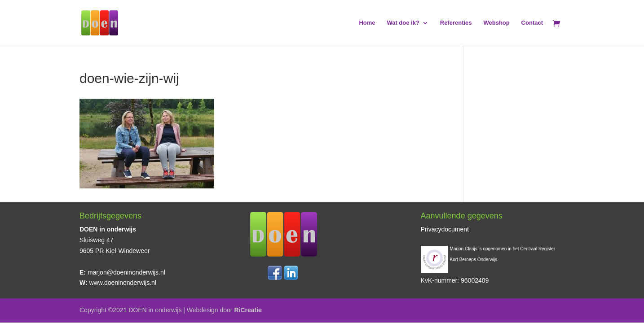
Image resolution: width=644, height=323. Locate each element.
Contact (532, 23)
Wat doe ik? (403, 23)
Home (367, 23)
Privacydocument (445, 229)
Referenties (456, 23)
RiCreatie (248, 310)
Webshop (496, 23)
